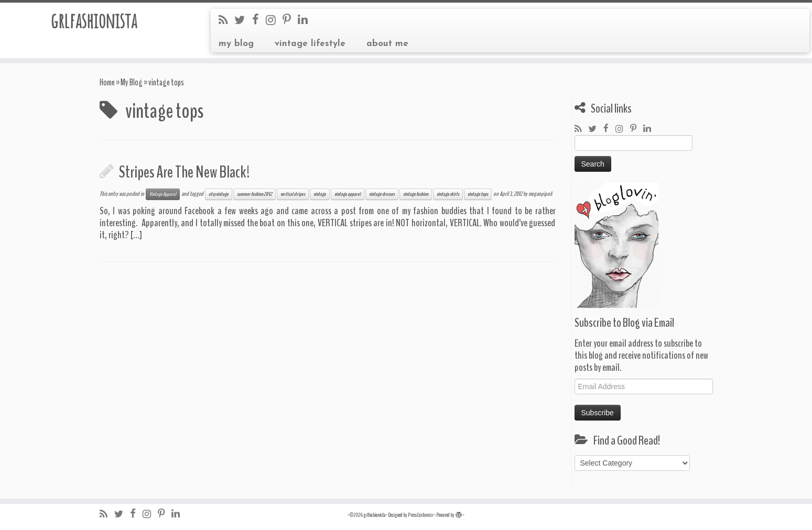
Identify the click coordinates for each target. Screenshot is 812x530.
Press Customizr (421, 515)
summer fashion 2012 (255, 194)
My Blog (132, 82)
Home (107, 82)
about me (387, 44)
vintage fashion (416, 194)
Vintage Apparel (163, 194)
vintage (320, 194)
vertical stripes (293, 194)
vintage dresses (382, 194)
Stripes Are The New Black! (184, 172)
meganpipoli (540, 194)
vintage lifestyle (310, 44)
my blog (236, 44)
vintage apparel (348, 194)
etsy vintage (219, 194)
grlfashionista (94, 20)
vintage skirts (448, 194)
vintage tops (478, 194)
